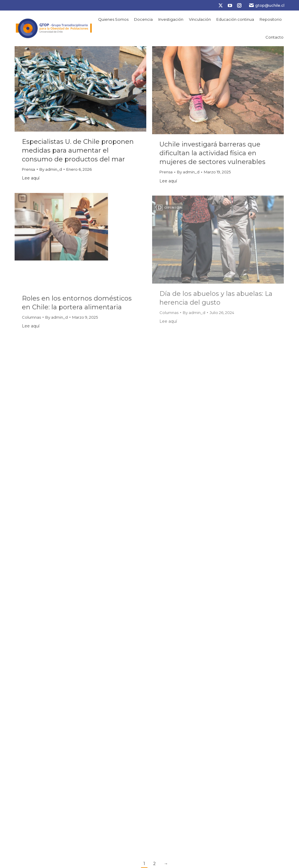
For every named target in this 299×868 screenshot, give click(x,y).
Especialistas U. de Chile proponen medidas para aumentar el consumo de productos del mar (78, 150)
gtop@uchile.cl (267, 5)
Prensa (28, 169)
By (51, 169)
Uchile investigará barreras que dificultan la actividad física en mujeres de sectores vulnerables (212, 153)
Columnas (31, 317)
